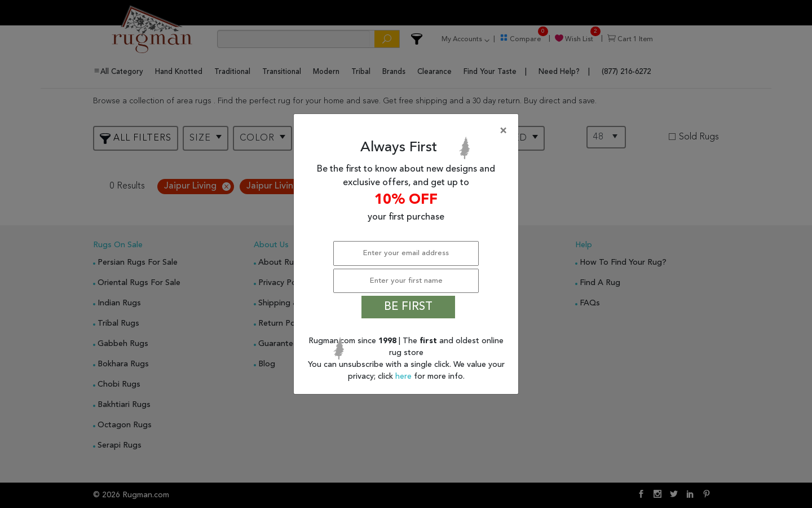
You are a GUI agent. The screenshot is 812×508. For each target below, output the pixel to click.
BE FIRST (408, 307)
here (405, 376)
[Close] (408, 131)
